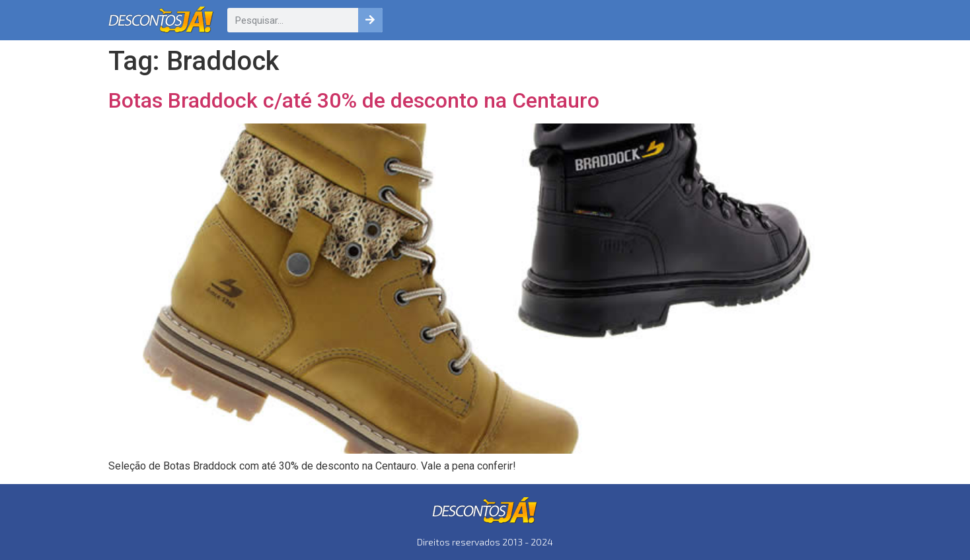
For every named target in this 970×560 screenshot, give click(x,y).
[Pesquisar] (370, 20)
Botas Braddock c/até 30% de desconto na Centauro (354, 100)
